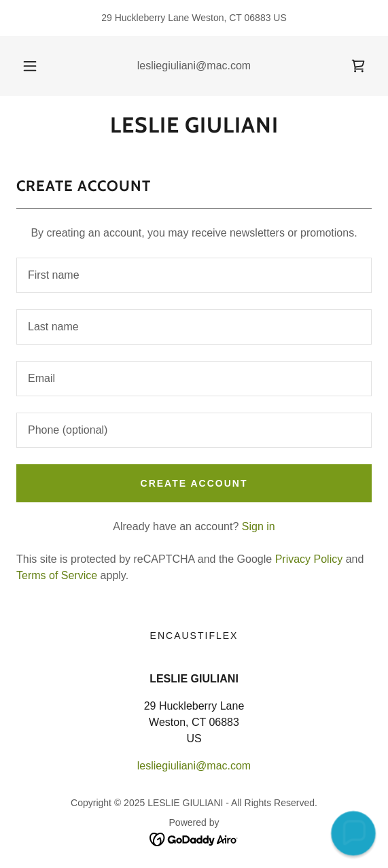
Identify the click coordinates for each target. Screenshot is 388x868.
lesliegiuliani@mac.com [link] (194, 66)
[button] (33, 66)
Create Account (194, 483)
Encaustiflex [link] (194, 636)
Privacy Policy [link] (309, 559)
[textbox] (194, 275)
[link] (358, 66)
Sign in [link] (259, 526)
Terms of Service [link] (57, 575)
